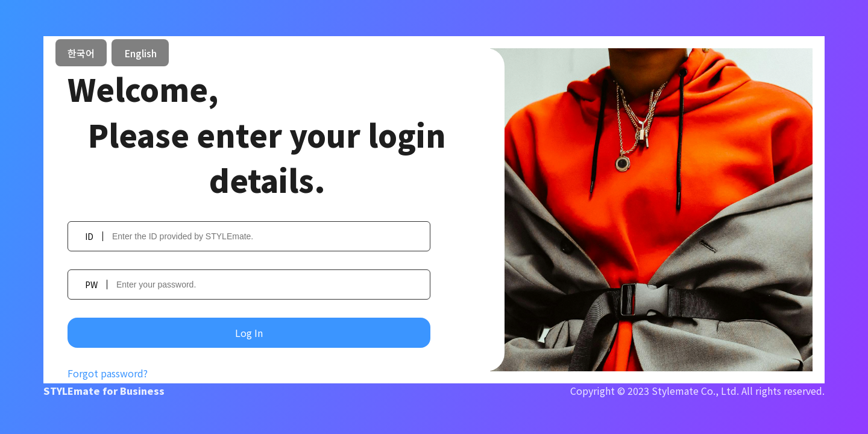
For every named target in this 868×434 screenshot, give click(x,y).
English (140, 53)
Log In (249, 333)
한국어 (81, 53)
